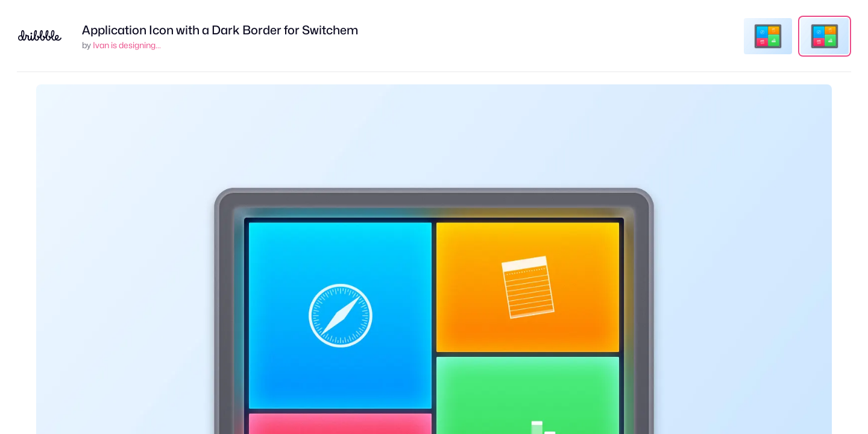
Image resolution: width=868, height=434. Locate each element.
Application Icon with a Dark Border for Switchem (220, 30)
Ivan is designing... (127, 45)
